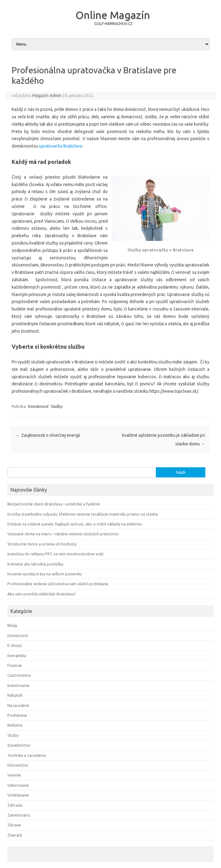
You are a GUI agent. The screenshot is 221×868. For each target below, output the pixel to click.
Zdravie (14, 825)
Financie (15, 665)
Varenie (14, 775)
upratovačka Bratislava (61, 146)
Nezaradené (18, 705)
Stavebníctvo (19, 745)
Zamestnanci (19, 815)
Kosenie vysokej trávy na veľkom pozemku (45, 574)
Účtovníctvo (18, 765)
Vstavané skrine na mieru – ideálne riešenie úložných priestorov (63, 534)
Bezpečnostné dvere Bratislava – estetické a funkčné (54, 504)
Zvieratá (15, 835)
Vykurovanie (18, 785)
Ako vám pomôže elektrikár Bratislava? (42, 594)
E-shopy (15, 645)
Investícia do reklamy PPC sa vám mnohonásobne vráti (55, 554)
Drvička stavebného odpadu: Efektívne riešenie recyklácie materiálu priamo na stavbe (83, 514)
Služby (57, 406)
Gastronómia (19, 675)
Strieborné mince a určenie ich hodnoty (42, 544)
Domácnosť (38, 406)
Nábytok (15, 695)
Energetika (17, 655)
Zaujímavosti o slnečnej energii (48, 435)
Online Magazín (113, 15)
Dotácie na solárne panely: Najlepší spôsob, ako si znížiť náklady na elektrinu (75, 524)
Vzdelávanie (18, 795)
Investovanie (18, 685)
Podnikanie (17, 715)
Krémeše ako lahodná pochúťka (35, 564)
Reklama (15, 725)
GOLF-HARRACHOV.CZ (113, 24)
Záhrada (15, 805)
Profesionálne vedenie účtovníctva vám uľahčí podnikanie (58, 584)
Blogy (12, 625)
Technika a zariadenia (27, 755)
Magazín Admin (47, 95)
